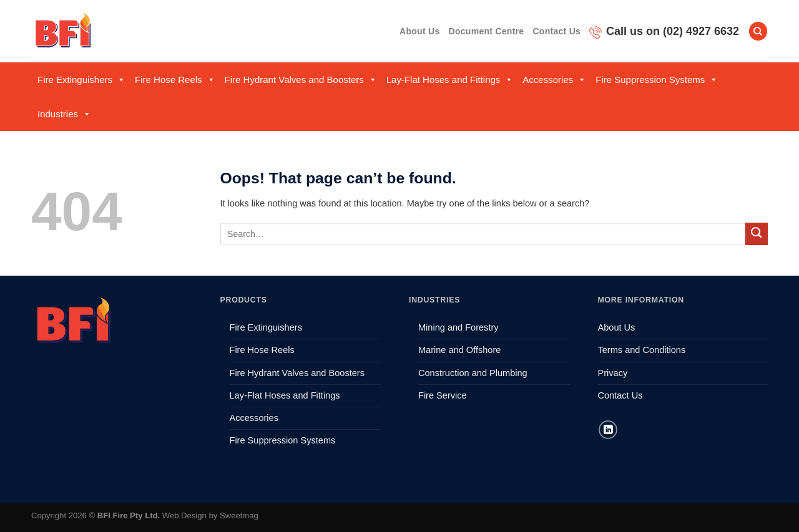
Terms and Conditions (642, 350)
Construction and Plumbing (473, 373)
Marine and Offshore (459, 350)
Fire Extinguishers (81, 80)
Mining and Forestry (458, 327)
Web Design (184, 515)
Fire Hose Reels (175, 80)
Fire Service (443, 395)
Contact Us (556, 31)
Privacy (613, 373)
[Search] (758, 31)
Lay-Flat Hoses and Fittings (450, 80)
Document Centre (487, 31)
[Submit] (757, 234)
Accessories (554, 80)
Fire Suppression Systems (657, 80)
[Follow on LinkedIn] (608, 430)
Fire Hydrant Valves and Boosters (301, 80)
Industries (64, 114)
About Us (419, 31)
